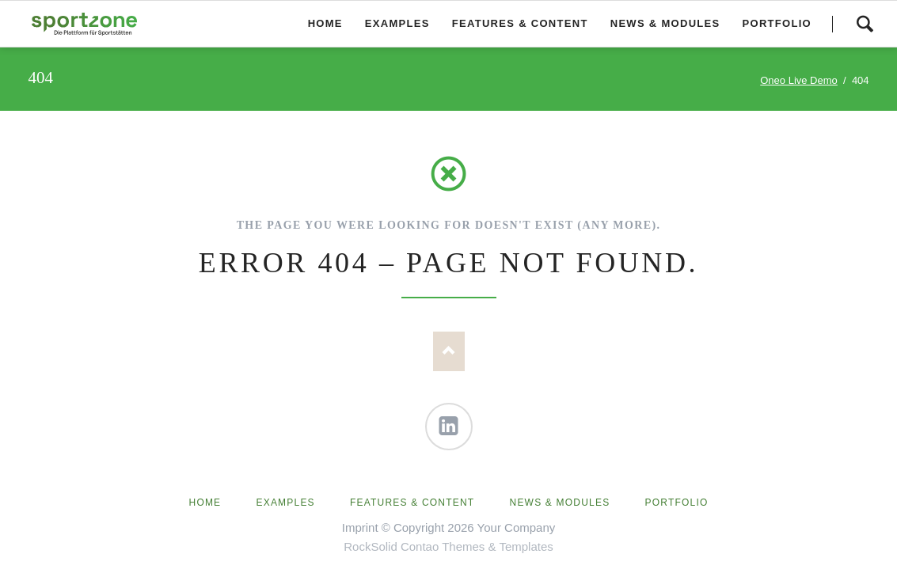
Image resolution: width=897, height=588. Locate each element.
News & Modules (560, 503)
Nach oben (449, 351)
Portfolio (677, 503)
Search (865, 24)
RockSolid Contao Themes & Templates (448, 546)
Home (205, 503)
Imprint (360, 527)
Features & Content (412, 503)
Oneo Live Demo (799, 80)
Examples (286, 503)
